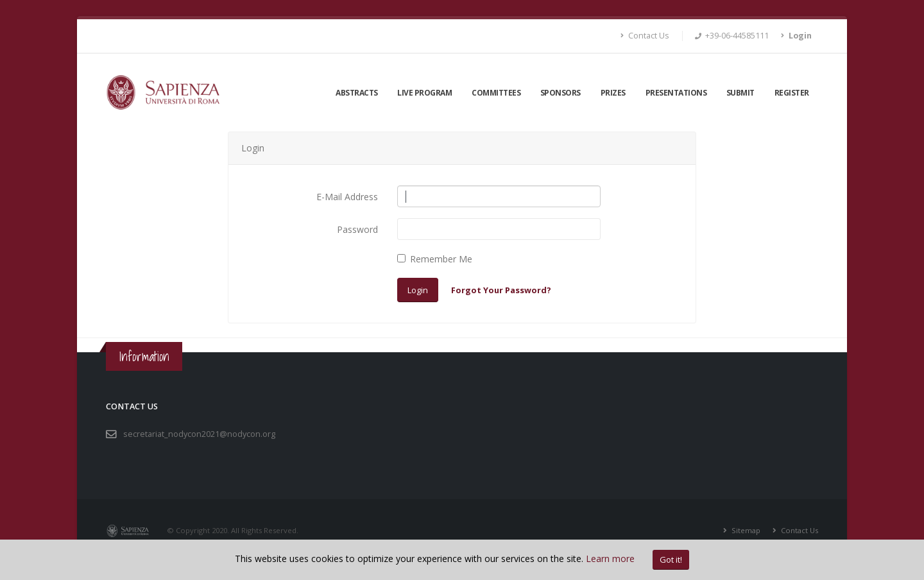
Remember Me (441, 259)
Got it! (671, 559)
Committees (496, 93)
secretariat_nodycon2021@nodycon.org (199, 434)
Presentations (676, 93)
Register (792, 93)
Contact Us (645, 36)
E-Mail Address (347, 197)
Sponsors (560, 93)
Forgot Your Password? (501, 290)
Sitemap (745, 530)
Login (418, 290)
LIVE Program (424, 93)
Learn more (610, 559)
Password (357, 229)
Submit (740, 93)
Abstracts (357, 93)
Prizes (613, 93)
